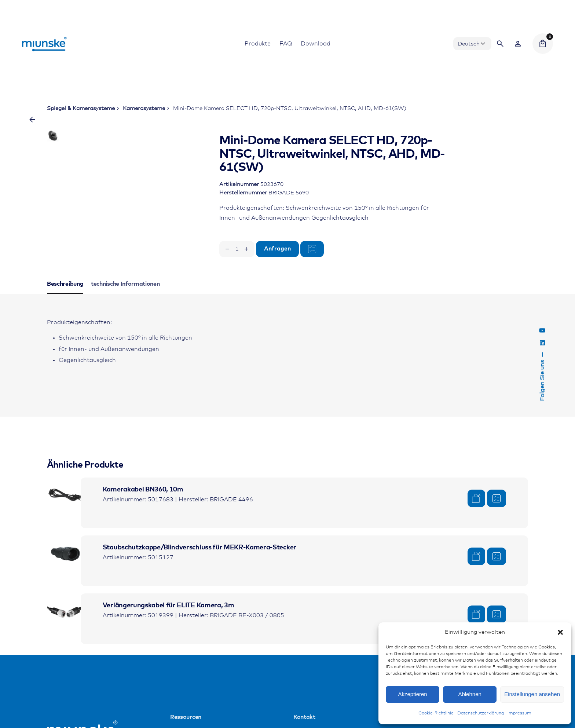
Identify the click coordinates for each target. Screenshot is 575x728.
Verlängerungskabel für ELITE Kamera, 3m (169, 630)
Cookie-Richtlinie (436, 713)
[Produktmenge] (237, 249)
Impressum (519, 713)
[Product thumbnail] (65, 521)
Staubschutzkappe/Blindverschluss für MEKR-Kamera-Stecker (199, 572)
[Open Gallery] (167, 162)
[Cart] (543, 44)
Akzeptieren (412, 694)
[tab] (65, 318)
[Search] (500, 44)
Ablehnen (470, 694)
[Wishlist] (518, 44)
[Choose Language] (472, 44)
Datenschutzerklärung (481, 713)
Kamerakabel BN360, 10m (143, 515)
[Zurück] (32, 120)
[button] (560, 632)
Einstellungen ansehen (532, 694)
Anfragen (277, 249)
